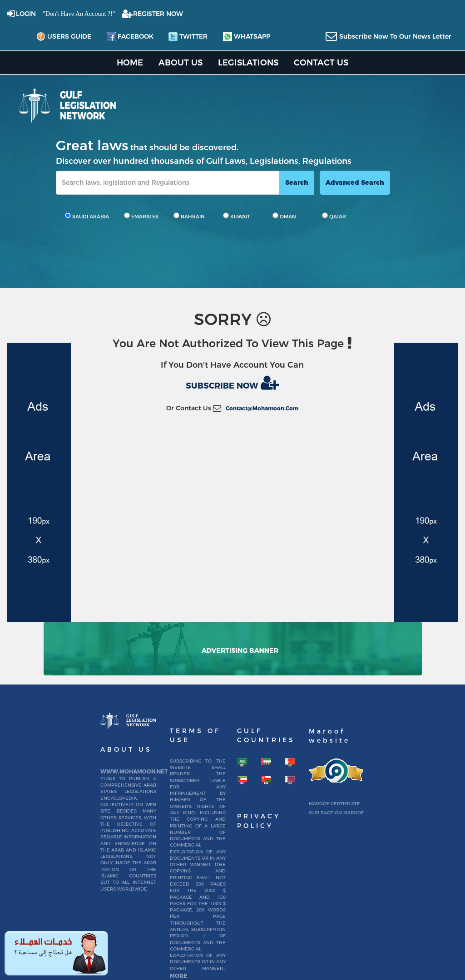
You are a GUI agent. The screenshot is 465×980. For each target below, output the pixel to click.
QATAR (334, 216)
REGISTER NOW (158, 14)
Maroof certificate (334, 804)
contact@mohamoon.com (262, 408)
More (178, 976)
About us (181, 62)
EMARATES (141, 216)
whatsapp (247, 37)
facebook (130, 37)
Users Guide (64, 37)
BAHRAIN (189, 216)
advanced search (355, 182)
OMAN (284, 216)
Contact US (321, 62)
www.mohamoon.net (134, 771)
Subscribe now (232, 383)
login (26, 14)
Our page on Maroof (336, 813)
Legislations (248, 62)
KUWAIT (236, 216)
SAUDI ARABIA (87, 216)
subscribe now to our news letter (395, 36)
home (130, 62)
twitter (188, 37)
